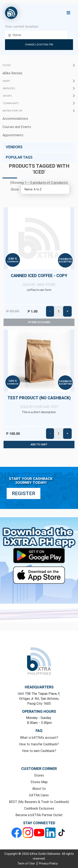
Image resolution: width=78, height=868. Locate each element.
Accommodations (15, 119)
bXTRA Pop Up (13, 111)
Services (9, 88)
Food (7, 65)
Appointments (13, 135)
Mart (6, 81)
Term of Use (26, 863)
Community (11, 103)
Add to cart (39, 444)
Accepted (65, 262)
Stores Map (39, 782)
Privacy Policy (48, 863)
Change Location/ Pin (39, 44)
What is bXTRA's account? (39, 738)
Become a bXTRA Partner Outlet (39, 815)
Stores (39, 775)
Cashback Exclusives (39, 808)
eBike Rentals (12, 73)
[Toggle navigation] (68, 13)
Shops (7, 96)
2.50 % (13, 259)
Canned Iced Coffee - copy (39, 280)
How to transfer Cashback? (39, 744)
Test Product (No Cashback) (39, 402)
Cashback (13, 261)
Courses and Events (17, 127)
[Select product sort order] (45, 189)
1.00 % (13, 381)
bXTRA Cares (39, 795)
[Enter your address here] (36, 35)
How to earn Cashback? (39, 751)
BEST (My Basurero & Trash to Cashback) (39, 802)
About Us (39, 789)
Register (24, 493)
